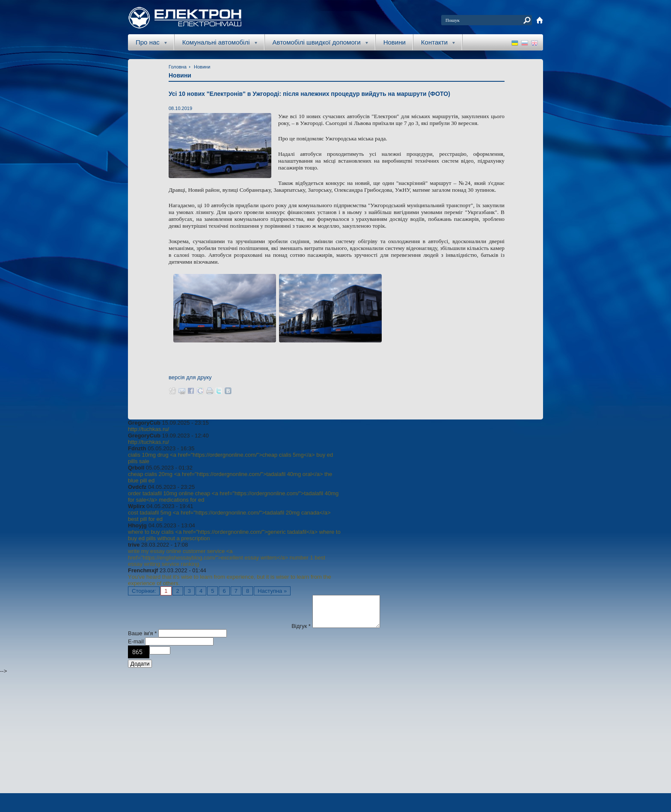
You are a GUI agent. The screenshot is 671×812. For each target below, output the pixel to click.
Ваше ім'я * (142, 640)
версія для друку (190, 377)
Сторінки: (144, 591)
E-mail (137, 648)
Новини (395, 42)
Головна (178, 67)
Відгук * (301, 632)
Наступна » (272, 591)
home (540, 20)
